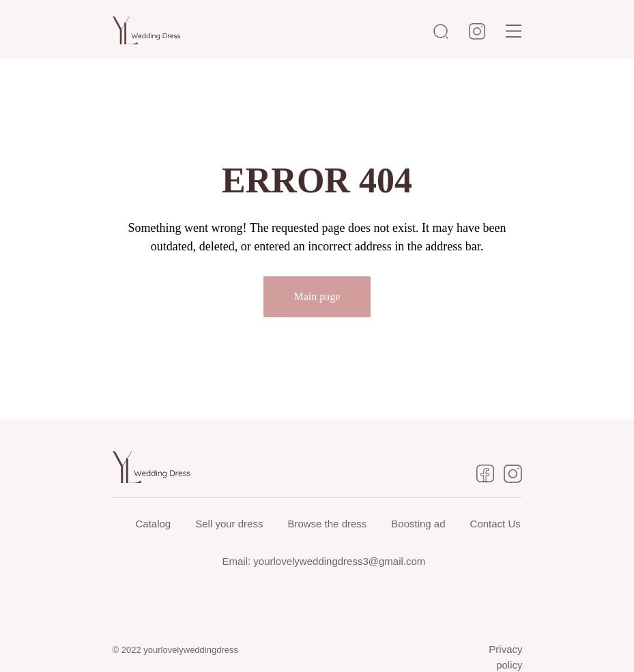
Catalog (154, 524)
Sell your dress (229, 524)
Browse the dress (327, 524)
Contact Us (495, 524)
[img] (514, 31)
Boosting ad (418, 524)
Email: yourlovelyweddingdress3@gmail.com (324, 561)
